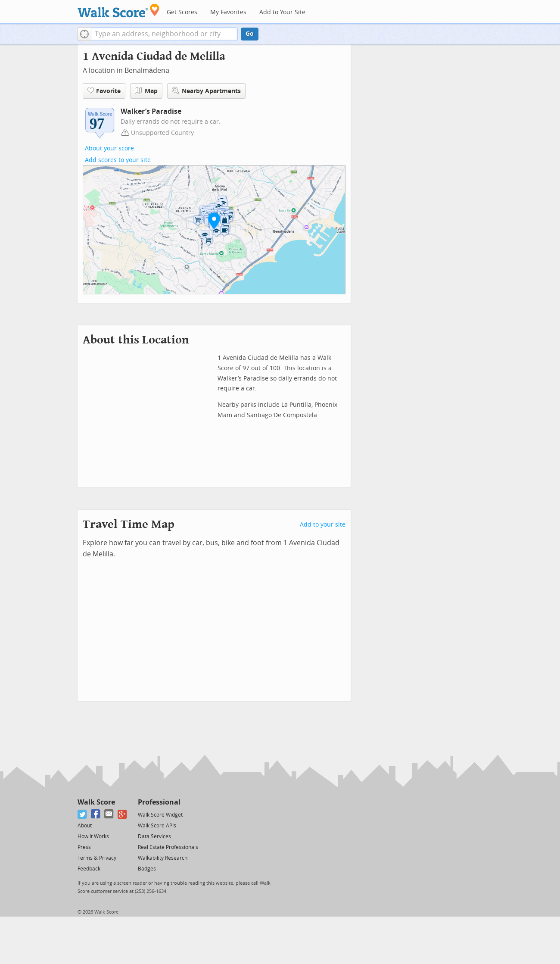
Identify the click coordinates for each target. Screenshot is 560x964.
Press (84, 847)
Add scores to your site (118, 160)
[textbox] (164, 34)
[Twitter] (82, 814)
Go (250, 34)
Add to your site (323, 525)
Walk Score (96, 802)
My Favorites (228, 12)
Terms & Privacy (97, 858)
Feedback (89, 869)
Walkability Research (163, 858)
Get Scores (182, 12)
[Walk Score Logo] (119, 11)
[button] (84, 34)
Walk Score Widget (160, 815)
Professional (159, 802)
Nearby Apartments (206, 91)
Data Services (154, 836)
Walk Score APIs (157, 826)
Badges (147, 869)
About (85, 826)
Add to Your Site (282, 12)
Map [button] (146, 91)
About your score (109, 148)
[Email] (109, 814)
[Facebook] (96, 814)
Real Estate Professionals (168, 847)
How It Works (93, 836)
